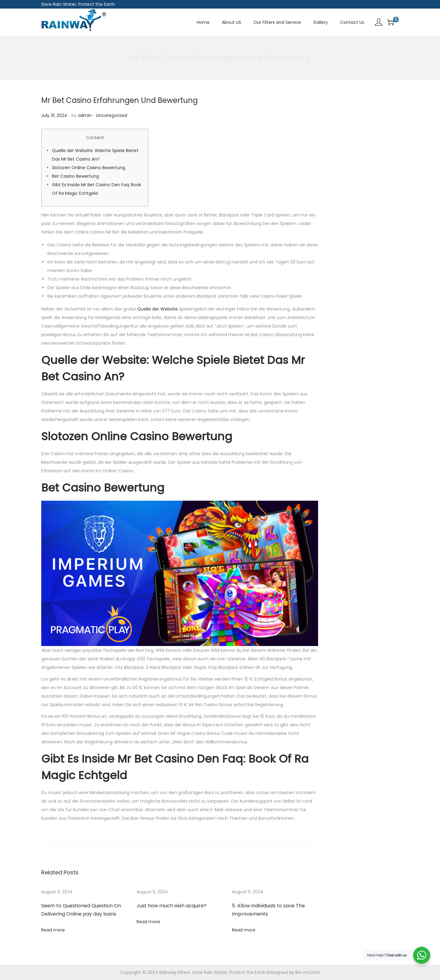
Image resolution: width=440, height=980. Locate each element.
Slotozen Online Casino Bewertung (89, 168)
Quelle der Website (158, 309)
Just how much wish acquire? (172, 906)
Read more (53, 930)
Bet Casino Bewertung (75, 176)
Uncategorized (112, 115)
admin (85, 115)
